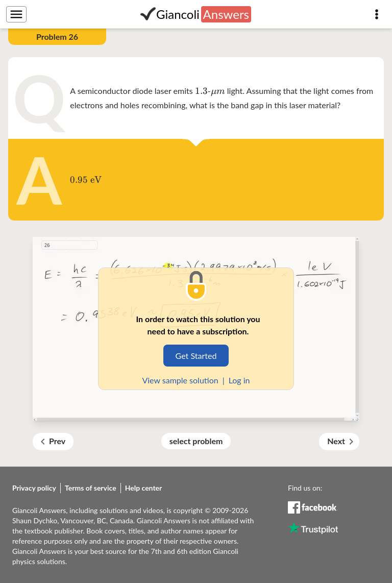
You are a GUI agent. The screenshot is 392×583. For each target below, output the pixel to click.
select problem (196, 441)
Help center (144, 488)
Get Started (196, 356)
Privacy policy (34, 488)
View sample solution (180, 380)
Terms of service (91, 488)
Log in (239, 380)
